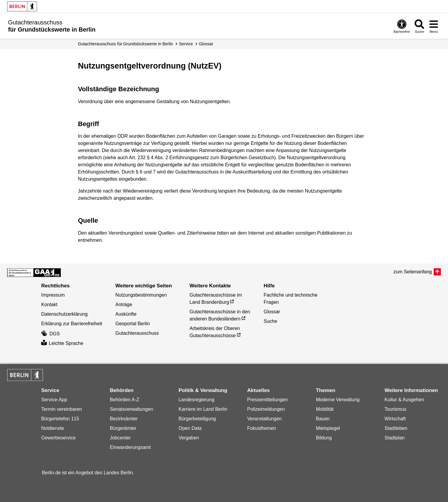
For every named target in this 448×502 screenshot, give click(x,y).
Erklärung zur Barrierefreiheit (72, 324)
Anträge (124, 305)
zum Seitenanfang (413, 272)
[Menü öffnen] (434, 26)
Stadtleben (396, 428)
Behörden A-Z (125, 400)
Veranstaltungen (264, 419)
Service (186, 44)
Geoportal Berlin (133, 324)
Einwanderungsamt (130, 447)
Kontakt (49, 305)
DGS (50, 334)
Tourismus (395, 409)
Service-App (54, 400)
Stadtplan (395, 438)
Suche (270, 321)
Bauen (323, 419)
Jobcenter (120, 438)
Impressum (53, 295)
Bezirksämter (124, 419)
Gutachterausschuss (137, 333)
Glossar (206, 44)
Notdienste (53, 428)
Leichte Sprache (62, 343)
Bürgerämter (123, 428)
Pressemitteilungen (267, 400)
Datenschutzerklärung (64, 314)
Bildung (324, 438)
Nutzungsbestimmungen (141, 295)
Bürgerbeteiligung (197, 419)
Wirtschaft (395, 419)
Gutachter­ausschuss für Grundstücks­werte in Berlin (126, 44)
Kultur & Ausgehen (404, 400)
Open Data (190, 428)
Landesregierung (196, 400)
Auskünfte (126, 314)
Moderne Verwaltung (338, 400)
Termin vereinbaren (62, 409)
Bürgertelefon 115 (60, 419)
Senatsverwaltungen (132, 409)
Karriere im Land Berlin (203, 409)
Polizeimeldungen (266, 409)
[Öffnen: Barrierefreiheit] (402, 26)
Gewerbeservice (58, 438)
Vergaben (189, 438)
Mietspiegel (328, 428)
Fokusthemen (262, 428)
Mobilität (325, 409)
